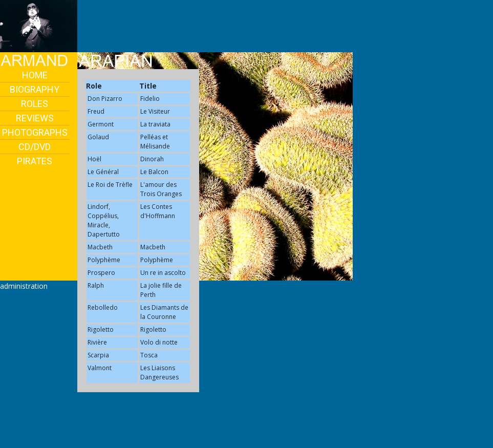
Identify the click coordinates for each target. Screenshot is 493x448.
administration (24, 286)
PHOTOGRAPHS (35, 132)
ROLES (35, 104)
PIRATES (35, 161)
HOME (35, 75)
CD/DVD (35, 147)
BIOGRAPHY (35, 89)
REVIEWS (35, 118)
